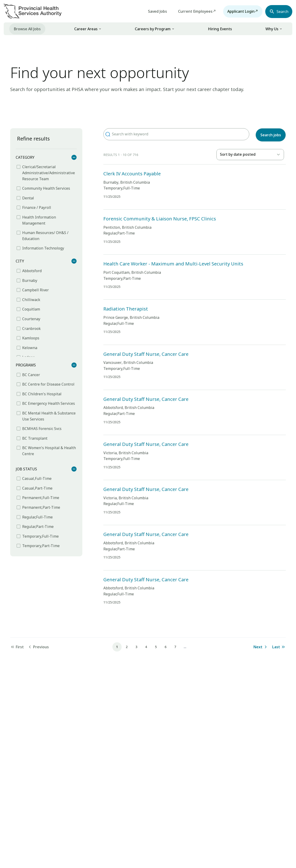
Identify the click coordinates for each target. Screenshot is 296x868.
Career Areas (86, 29)
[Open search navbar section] (277, 12)
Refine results (33, 138)
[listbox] (250, 155)
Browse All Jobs (27, 29)
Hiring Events (220, 29)
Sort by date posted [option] (238, 154)
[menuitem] (27, 29)
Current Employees (192, 11)
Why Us (272, 29)
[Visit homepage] (33, 11)
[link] (88, 29)
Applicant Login (238, 11)
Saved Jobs (154, 11)
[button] (100, 29)
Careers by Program (153, 29)
